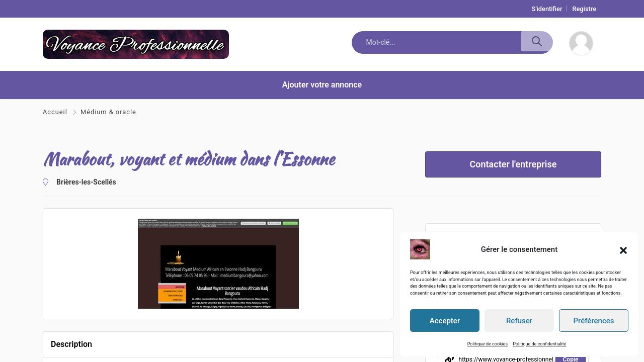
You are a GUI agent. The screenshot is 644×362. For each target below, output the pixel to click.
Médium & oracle (108, 112)
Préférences (593, 321)
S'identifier (547, 9)
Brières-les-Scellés (86, 182)
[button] (623, 249)
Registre (584, 9)
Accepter (445, 321)
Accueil (56, 112)
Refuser (519, 321)
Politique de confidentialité (539, 344)
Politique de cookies (488, 344)
